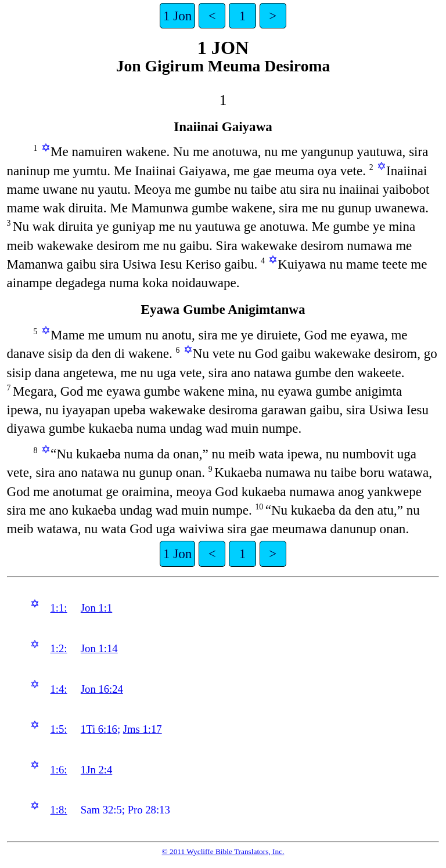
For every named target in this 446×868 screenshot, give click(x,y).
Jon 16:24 (102, 689)
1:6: (58, 770)
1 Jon (177, 16)
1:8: (58, 810)
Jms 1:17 (143, 729)
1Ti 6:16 (99, 729)
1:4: (58, 689)
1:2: (58, 648)
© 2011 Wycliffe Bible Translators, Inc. (223, 851)
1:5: (58, 729)
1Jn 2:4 (96, 770)
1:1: (58, 608)
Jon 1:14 (99, 648)
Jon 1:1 (96, 608)
